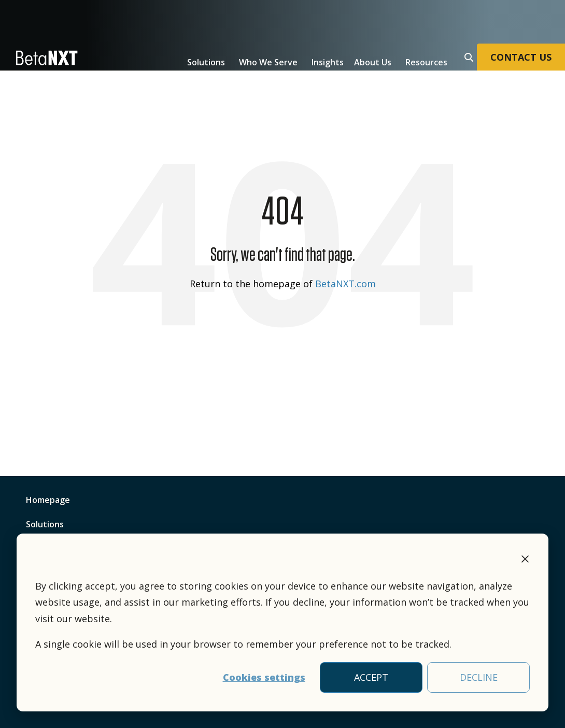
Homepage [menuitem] (48, 500)
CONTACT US (521, 57)
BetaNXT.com (345, 284)
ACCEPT (371, 677)
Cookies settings (264, 677)
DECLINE (479, 677)
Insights (328, 62)
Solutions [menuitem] (45, 524)
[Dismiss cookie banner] (525, 561)
